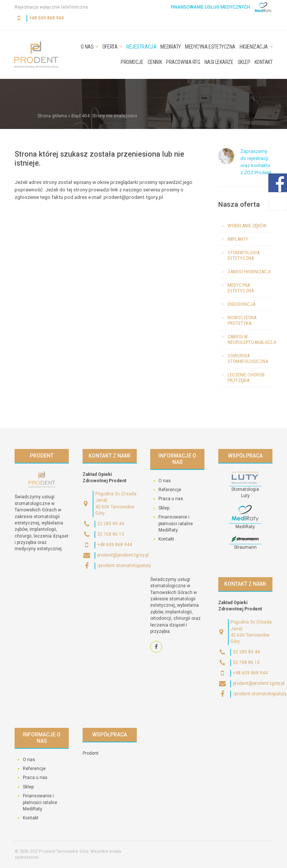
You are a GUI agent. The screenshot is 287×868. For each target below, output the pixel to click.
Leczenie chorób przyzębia (246, 378)
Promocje (132, 62)
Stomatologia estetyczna (243, 255)
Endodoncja (241, 304)
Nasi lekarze (219, 62)
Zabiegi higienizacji (249, 272)
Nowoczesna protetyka (242, 320)
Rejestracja (141, 47)
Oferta (110, 47)
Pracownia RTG (183, 62)
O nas (87, 47)
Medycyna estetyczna (210, 47)
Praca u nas (171, 499)
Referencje (170, 490)
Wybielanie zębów (247, 226)
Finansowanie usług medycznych (210, 7)
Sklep (244, 62)
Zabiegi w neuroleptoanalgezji (250, 339)
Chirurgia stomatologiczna (248, 358)
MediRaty (171, 47)
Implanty (238, 239)
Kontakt (264, 62)
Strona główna (52, 116)
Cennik (155, 62)
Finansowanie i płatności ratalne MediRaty (176, 524)
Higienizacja (254, 47)
